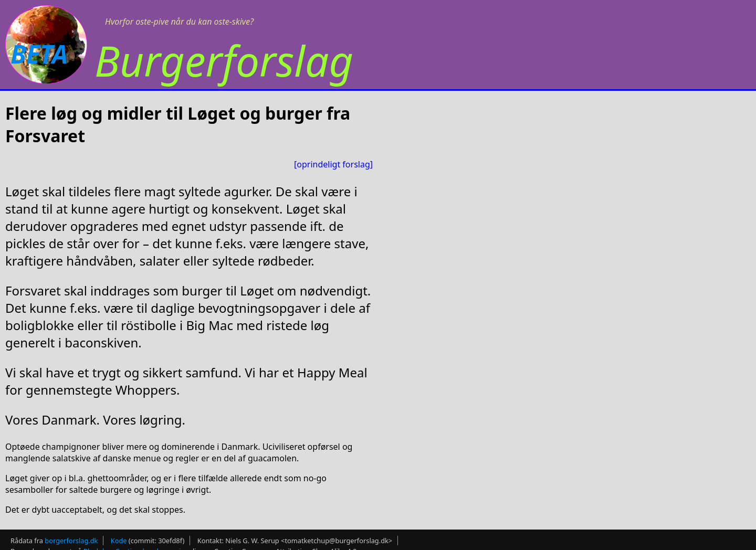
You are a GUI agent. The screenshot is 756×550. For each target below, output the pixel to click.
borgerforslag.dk (71, 541)
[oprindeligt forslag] (333, 164)
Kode (119, 541)
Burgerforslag (224, 60)
